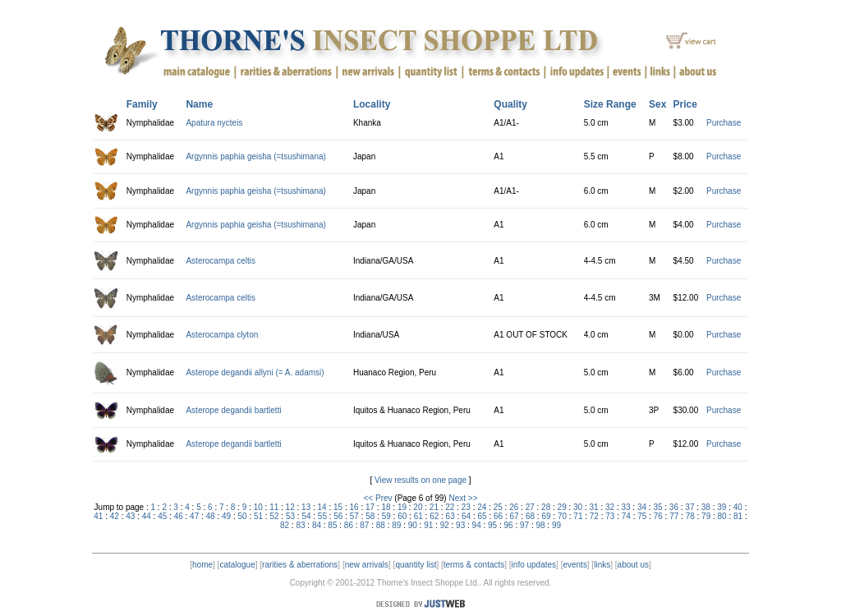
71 (578, 516)
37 (689, 507)
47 (194, 516)
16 (354, 507)
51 (258, 516)
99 (556, 525)
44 (147, 516)
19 (402, 507)
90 (413, 525)
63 (450, 516)
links (602, 565)
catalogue (237, 565)
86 (349, 525)
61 (418, 516)
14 (322, 507)
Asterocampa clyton (222, 335)
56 (338, 516)
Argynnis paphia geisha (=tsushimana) (255, 156)
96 (509, 525)
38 (706, 507)
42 (115, 516)
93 (460, 525)
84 (317, 525)
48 (211, 516)
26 (514, 507)
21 (434, 507)
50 (243, 516)
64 (466, 516)
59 (386, 516)
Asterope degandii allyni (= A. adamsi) (255, 372)
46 (179, 516)
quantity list (416, 565)
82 (285, 525)
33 (625, 507)
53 (290, 516)
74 (626, 516)
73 (610, 516)
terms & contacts (474, 565)
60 (402, 516)
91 (428, 525)
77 (674, 516)
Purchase (724, 123)
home (202, 565)
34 (642, 507)
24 (482, 507)
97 (524, 525)
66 (498, 516)
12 (290, 507)
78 (690, 516)
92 (445, 525)
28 (546, 507)
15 (338, 507)
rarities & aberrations (300, 565)
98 (540, 525)
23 (466, 507)
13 (306, 507)
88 (381, 525)
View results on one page (420, 480)
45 (162, 516)
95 (492, 525)
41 (98, 516)
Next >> (463, 498)
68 (530, 516)
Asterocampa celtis (220, 261)
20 (418, 507)
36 (674, 507)
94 (477, 525)
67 (514, 516)
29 (562, 507)
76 (658, 516)
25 (498, 507)
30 (578, 507)
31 (594, 507)
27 (530, 507)
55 (322, 516)
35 (657, 507)
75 (642, 516)
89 (396, 525)
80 (722, 516)
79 (706, 516)
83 (300, 525)
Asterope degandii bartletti (233, 410)
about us (633, 565)
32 (610, 507)
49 (226, 516)
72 (594, 516)
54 (306, 516)
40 (738, 507)
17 (370, 507)
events (574, 565)
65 (483, 516)
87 (364, 525)
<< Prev (378, 498)
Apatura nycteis (214, 123)
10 (258, 507)
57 (354, 516)
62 (434, 516)
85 (332, 525)
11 (274, 507)
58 (370, 516)
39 (722, 507)
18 (386, 507)
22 (450, 507)
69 (546, 516)
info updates (534, 565)
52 (274, 516)
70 (562, 516)
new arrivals (367, 565)
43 (130, 516)
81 (738, 516)
